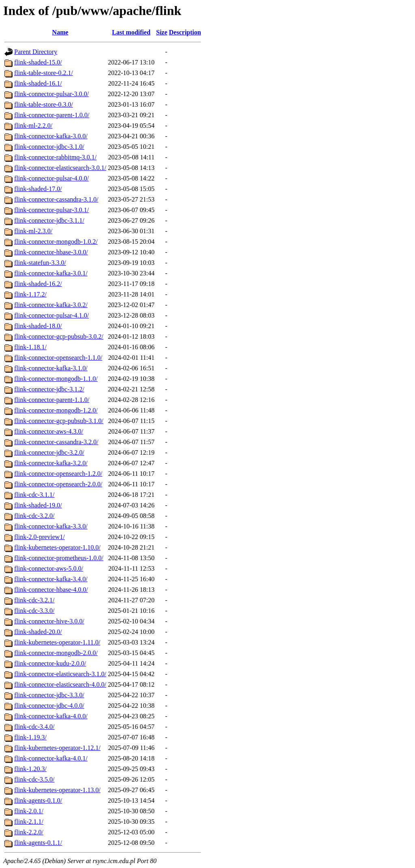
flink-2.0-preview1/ (40, 537)
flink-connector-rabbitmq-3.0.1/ (55, 157)
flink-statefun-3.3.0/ (40, 263)
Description (185, 32)
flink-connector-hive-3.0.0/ (49, 621)
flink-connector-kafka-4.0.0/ (51, 716)
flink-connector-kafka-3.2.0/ (51, 463)
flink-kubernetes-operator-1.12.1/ (57, 748)
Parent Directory (36, 52)
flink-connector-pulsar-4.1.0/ (51, 315)
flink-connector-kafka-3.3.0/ (51, 526)
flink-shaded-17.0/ (38, 189)
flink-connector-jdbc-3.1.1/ (49, 220)
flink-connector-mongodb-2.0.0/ (56, 653)
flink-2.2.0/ (29, 832)
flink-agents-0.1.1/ (38, 843)
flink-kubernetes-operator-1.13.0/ (57, 790)
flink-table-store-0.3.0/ (44, 104)
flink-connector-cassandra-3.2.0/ (56, 442)
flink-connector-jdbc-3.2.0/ (49, 452)
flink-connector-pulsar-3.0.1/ (51, 210)
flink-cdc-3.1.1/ (34, 495)
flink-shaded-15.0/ (38, 62)
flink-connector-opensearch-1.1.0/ (58, 358)
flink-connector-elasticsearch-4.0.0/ (60, 684)
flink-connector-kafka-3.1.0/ (51, 368)
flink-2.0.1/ (29, 811)
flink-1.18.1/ (30, 347)
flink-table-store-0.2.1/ (44, 73)
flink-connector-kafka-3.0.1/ (51, 273)
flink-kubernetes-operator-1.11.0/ (57, 642)
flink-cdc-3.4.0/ (34, 727)
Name (60, 32)
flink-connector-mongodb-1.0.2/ (56, 242)
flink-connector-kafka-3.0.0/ (51, 136)
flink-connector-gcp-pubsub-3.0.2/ (59, 336)
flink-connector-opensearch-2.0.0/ (58, 484)
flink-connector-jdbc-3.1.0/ (49, 147)
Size (162, 32)
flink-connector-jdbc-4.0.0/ (49, 706)
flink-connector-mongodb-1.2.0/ (56, 410)
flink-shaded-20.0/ (38, 632)
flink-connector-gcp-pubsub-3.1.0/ (59, 421)
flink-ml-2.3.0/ (33, 231)
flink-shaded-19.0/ (38, 505)
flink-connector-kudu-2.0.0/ (50, 663)
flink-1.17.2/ (30, 294)
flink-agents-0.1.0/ (38, 800)
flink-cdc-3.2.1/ (34, 600)
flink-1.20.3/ (30, 769)
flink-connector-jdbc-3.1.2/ (49, 389)
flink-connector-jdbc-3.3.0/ (49, 695)
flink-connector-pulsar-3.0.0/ (51, 94)
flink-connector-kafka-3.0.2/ (51, 305)
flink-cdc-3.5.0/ (34, 779)
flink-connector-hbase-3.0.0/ (51, 252)
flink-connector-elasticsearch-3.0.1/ (60, 168)
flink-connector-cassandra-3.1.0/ (56, 199)
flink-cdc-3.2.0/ (34, 516)
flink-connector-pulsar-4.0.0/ (51, 178)
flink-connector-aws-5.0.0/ (49, 568)
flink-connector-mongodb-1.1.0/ (56, 379)
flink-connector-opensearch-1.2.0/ (58, 474)
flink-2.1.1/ (29, 822)
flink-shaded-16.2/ (38, 284)
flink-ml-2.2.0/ (33, 126)
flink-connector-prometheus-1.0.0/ (59, 558)
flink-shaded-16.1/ (38, 83)
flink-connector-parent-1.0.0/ (52, 115)
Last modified (131, 32)
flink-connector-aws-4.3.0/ (49, 431)
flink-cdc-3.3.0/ (34, 611)
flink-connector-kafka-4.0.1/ (51, 758)
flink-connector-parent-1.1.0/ (52, 400)
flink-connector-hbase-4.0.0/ (51, 590)
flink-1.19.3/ (30, 737)
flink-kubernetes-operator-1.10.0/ (57, 547)
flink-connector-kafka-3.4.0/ (51, 579)
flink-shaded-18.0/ (38, 326)
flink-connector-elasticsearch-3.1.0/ (60, 674)
